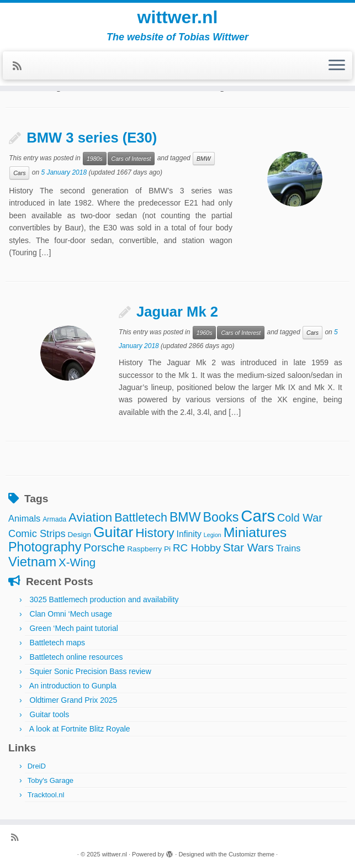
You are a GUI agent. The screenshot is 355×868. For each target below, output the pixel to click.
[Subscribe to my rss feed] (21, 66)
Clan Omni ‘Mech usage (71, 614)
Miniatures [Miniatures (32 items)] (255, 532)
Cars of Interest (131, 159)
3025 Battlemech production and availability (104, 599)
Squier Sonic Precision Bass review (91, 671)
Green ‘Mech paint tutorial (74, 628)
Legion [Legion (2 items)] (213, 535)
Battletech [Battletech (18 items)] (141, 517)
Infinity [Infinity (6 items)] (189, 534)
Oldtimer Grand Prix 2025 (74, 700)
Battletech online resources (76, 657)
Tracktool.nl (46, 795)
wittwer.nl (178, 17)
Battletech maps (57, 643)
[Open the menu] (337, 66)
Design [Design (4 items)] (80, 535)
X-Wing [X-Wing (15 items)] (77, 562)
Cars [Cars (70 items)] (258, 516)
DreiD (37, 766)
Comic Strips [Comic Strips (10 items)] (37, 533)
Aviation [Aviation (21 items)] (90, 517)
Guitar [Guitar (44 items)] (113, 532)
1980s (95, 159)
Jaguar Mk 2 (177, 312)
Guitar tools (50, 714)
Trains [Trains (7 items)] (288, 548)
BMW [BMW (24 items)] (185, 517)
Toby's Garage (51, 780)
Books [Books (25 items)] (221, 517)
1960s (205, 333)
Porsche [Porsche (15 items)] (104, 547)
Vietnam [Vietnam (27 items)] (32, 562)
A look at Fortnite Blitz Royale (80, 729)
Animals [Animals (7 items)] (24, 518)
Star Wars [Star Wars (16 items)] (248, 547)
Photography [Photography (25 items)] (45, 547)
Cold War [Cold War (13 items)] (300, 518)
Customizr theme (251, 854)
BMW (204, 159)
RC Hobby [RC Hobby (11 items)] (197, 548)
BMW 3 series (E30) (92, 138)
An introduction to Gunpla (73, 686)
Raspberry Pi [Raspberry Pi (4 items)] (149, 549)
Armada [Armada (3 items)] (54, 519)
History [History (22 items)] (155, 533)
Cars (19, 173)
